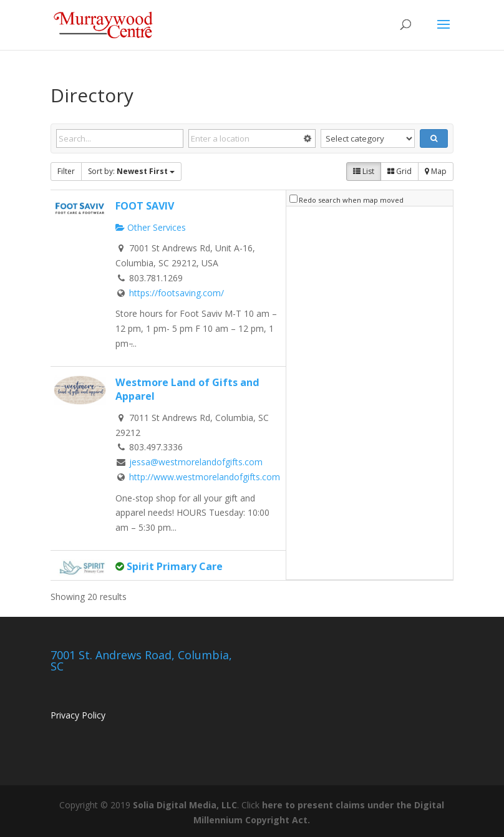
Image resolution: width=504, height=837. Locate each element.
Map (436, 171)
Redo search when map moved (351, 200)
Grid (400, 171)
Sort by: (131, 171)
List (364, 171)
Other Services (151, 227)
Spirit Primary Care (175, 566)
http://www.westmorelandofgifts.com (205, 477)
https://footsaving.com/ (177, 293)
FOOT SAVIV (145, 206)
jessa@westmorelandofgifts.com (196, 462)
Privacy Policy (78, 715)
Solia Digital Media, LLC (185, 805)
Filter (66, 171)
